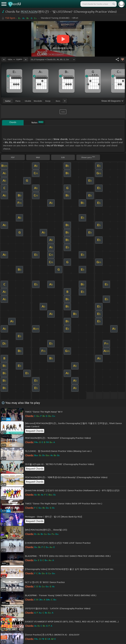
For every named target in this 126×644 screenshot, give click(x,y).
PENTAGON (29, 12)
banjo (48, 101)
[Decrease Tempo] (4, 59)
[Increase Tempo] (26, 59)
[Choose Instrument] (65, 101)
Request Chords (35, 431)
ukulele (28, 101)
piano (18, 101)
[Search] (114, 4)
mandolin (38, 101)
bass (58, 101)
